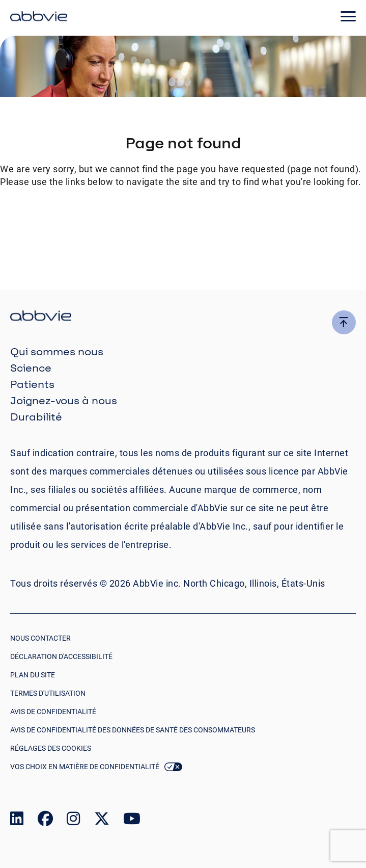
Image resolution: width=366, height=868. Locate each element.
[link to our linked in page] (17, 821)
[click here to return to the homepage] (39, 18)
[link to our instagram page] (73, 821)
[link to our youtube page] (132, 821)
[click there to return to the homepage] (183, 317)
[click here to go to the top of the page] (344, 322)
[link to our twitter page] (102, 821)
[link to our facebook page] (45, 821)
